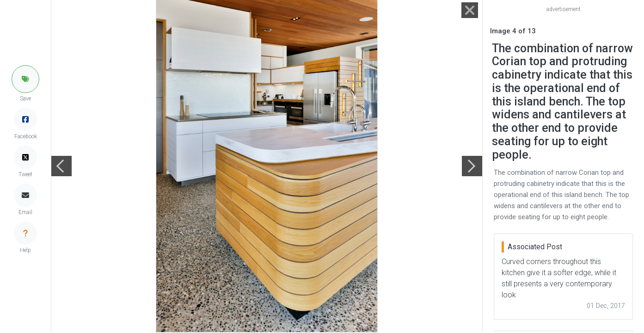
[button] (25, 79)
